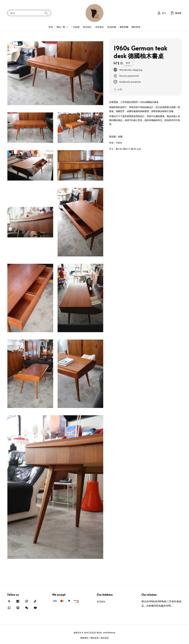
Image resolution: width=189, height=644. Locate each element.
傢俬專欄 (124, 27)
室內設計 (87, 27)
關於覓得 (136, 27)
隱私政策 (95, 638)
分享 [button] (118, 89)
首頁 (51, 27)
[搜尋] (46, 13)
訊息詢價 (112, 27)
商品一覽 (61, 27)
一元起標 (75, 27)
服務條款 (84, 638)
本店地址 (100, 27)
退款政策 (105, 638)
